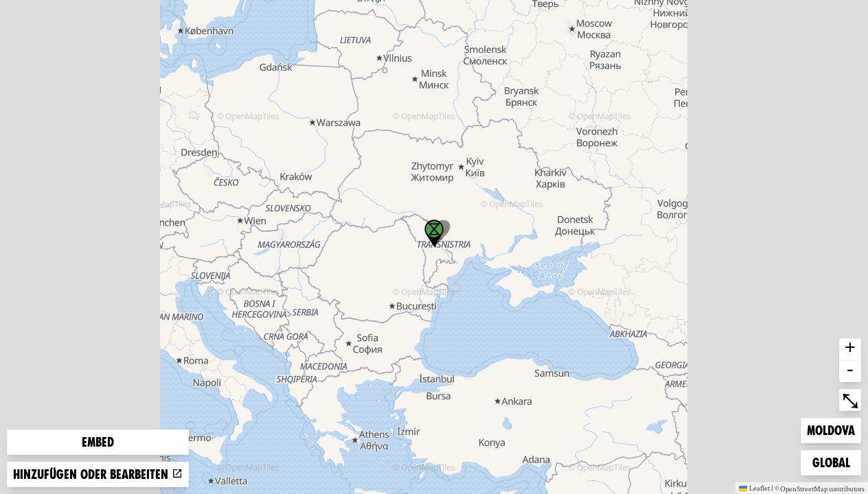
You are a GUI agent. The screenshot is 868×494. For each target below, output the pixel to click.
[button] (434, 233)
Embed (98, 442)
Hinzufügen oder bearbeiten (98, 474)
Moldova (831, 429)
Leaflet (754, 488)
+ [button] (850, 349)
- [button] (850, 371)
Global (834, 461)
